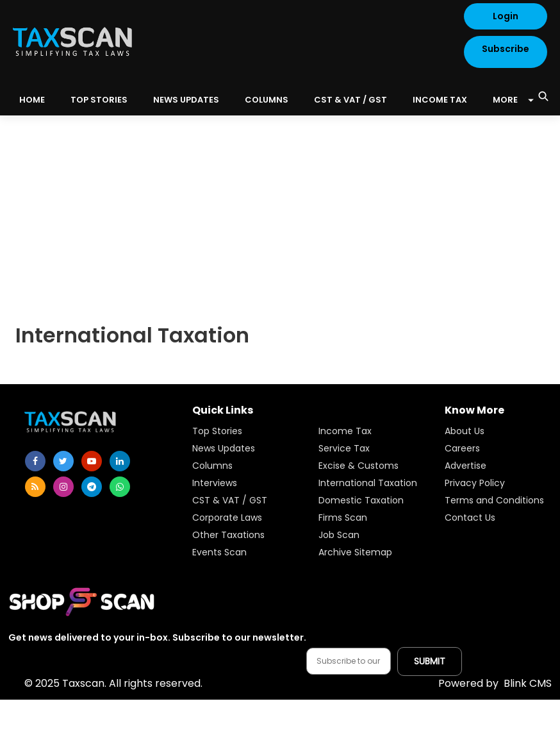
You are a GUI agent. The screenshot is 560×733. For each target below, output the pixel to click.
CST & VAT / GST (350, 100)
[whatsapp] (120, 487)
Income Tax (440, 100)
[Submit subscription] (430, 661)
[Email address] (349, 661)
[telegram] (92, 487)
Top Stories (99, 100)
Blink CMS (495, 683)
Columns (267, 100)
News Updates (186, 100)
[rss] (35, 487)
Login (506, 16)
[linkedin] (120, 461)
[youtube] (92, 461)
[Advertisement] (280, 212)
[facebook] (35, 461)
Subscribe (506, 49)
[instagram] (63, 487)
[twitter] (63, 461)
